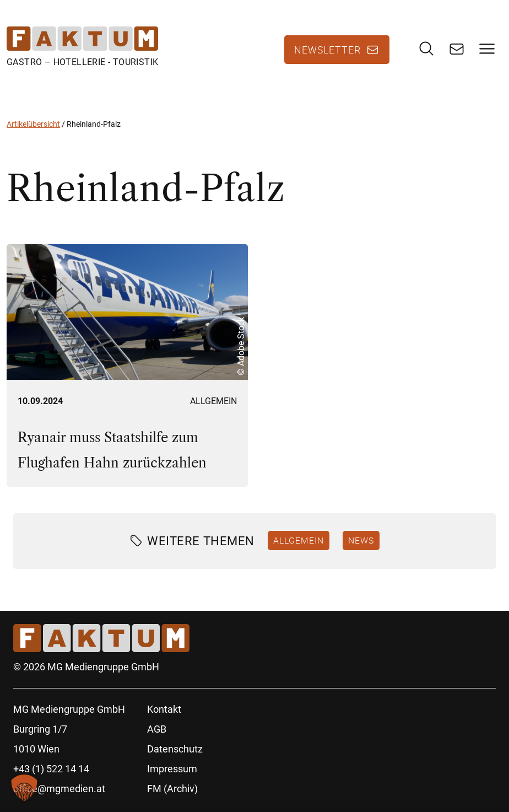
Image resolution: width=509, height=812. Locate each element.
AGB (157, 729)
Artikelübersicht (33, 124)
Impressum (172, 769)
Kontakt (164, 709)
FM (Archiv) (172, 789)
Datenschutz (175, 749)
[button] (24, 788)
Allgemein (213, 401)
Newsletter (327, 50)
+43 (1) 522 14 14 (51, 769)
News (361, 540)
